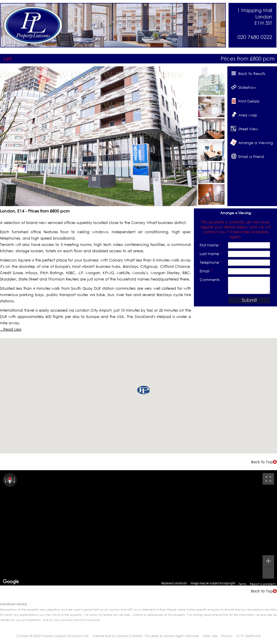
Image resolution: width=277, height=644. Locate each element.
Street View (248, 129)
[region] (138, 528)
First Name (210, 245)
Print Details (249, 101)
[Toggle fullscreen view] (268, 479)
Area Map (248, 115)
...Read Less (11, 329)
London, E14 (12, 211)
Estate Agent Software (182, 636)
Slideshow (247, 87)
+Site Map (210, 636)
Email (206, 271)
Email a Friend (251, 157)
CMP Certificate (248, 636)
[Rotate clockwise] (15, 480)
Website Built (102, 636)
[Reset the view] (10, 480)
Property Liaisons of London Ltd (65, 636)
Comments (210, 280)
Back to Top (262, 462)
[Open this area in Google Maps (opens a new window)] (11, 582)
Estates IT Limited (130, 636)
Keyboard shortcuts (174, 583)
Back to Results (252, 74)
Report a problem (263, 584)
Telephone (211, 262)
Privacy (227, 636)
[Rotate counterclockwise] (5, 480)
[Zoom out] (268, 573)
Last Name (211, 254)
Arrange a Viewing (256, 143)
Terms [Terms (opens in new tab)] (243, 584)
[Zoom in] (268, 561)
